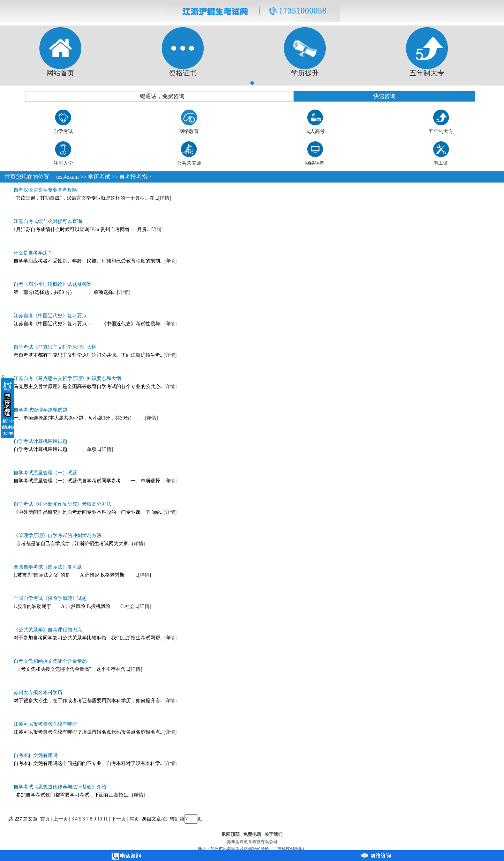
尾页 (135, 819)
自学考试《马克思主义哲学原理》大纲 (55, 347)
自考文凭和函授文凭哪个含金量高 (50, 661)
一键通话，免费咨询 (159, 96)
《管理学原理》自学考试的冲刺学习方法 (58, 536)
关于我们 (273, 834)
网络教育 (189, 131)
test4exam (67, 177)
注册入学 (63, 163)
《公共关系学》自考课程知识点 (48, 630)
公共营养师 (189, 163)
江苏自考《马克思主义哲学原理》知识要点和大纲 (67, 378)
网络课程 (315, 163)
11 (106, 819)
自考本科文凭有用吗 (36, 755)
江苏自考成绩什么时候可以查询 (48, 221)
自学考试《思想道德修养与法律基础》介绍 (60, 787)
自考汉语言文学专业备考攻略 (45, 190)
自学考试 (63, 131)
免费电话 (252, 834)
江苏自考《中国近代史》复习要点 (50, 316)
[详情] (164, 198)
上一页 (61, 819)
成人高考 (315, 131)
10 (99, 819)
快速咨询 (384, 96)
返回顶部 (231, 834)
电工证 (441, 163)
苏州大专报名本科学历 (38, 693)
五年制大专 (441, 131)
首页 (10, 177)
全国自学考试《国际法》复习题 (48, 567)
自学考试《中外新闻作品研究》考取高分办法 (62, 504)
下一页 (119, 819)
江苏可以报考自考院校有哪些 (45, 724)
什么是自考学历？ (33, 253)
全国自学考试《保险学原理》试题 (50, 598)
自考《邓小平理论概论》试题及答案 (53, 284)
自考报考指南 (136, 177)
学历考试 (99, 177)
